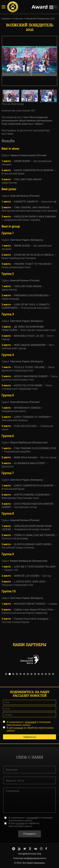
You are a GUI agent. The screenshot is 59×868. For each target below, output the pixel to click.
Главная (6, 19)
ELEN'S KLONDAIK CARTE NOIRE (32, 544)
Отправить (29, 834)
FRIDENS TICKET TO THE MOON (32, 264)
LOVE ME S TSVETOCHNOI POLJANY (35, 567)
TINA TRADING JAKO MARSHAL (32, 207)
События (18, 19)
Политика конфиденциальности (30, 858)
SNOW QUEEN (22, 161)
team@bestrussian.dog (29, 854)
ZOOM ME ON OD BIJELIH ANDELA (34, 255)
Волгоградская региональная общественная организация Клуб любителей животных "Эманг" (27, 121)
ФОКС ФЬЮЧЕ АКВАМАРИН (30, 345)
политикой (31, 722)
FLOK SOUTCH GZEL (26, 426)
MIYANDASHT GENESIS (27, 408)
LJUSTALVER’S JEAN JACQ (29, 582)
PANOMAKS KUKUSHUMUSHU (31, 295)
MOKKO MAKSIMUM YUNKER (31, 376)
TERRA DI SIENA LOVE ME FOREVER (34, 535)
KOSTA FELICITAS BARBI (28, 385)
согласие (18, 728)
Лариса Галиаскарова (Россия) (28, 155)
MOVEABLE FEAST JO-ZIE (29, 336)
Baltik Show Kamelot (26, 457)
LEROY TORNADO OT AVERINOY (32, 417)
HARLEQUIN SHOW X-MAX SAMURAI (35, 217)
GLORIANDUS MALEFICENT (30, 463)
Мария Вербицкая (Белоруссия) (29, 442)
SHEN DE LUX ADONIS (27, 576)
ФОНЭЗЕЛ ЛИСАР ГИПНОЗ (30, 604)
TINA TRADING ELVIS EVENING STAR (35, 448)
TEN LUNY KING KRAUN (28, 179)
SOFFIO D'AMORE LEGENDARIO (32, 495)
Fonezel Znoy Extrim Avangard (31, 619)
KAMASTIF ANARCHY (26, 202)
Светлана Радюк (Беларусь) (27, 240)
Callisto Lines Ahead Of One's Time (33, 610)
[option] (29, 61)
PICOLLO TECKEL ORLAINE (29, 367)
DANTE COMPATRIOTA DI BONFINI (34, 170)
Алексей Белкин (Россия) (25, 196)
